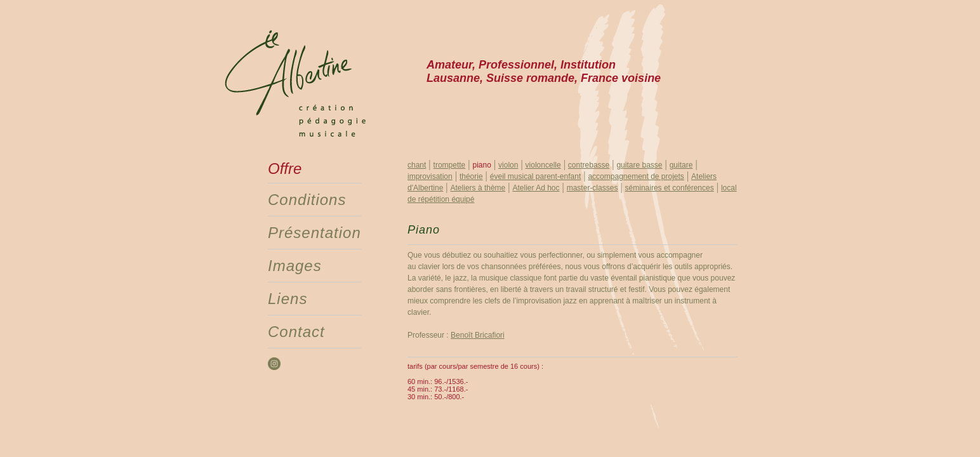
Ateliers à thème (478, 188)
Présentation (315, 233)
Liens (288, 299)
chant (417, 165)
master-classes (593, 188)
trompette (450, 165)
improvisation (430, 176)
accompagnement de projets (636, 176)
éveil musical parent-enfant (535, 176)
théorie (471, 176)
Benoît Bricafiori (478, 335)
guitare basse (639, 165)
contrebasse (589, 165)
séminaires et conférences (670, 188)
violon (508, 165)
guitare (681, 165)
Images (295, 266)
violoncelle (543, 165)
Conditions (307, 200)
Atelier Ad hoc (536, 188)
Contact (296, 332)
